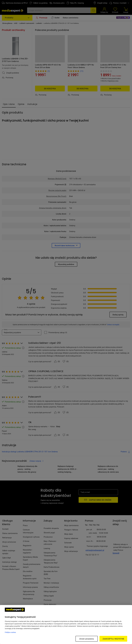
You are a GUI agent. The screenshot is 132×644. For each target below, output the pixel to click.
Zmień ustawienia (87, 639)
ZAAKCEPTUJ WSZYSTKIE (113, 639)
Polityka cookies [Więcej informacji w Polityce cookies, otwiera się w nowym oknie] (10, 632)
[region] (66, 625)
